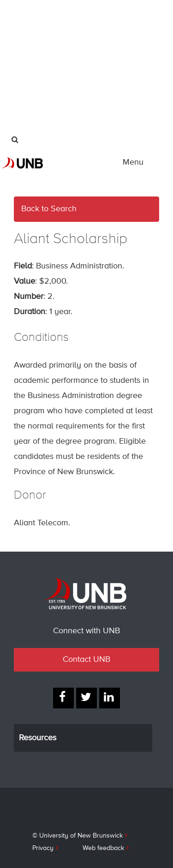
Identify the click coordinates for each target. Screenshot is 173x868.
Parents (25, 28)
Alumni (24, 46)
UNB (60, 86)
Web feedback (103, 848)
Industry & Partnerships (48, 65)
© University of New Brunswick (78, 836)
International (32, 9)
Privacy (43, 848)
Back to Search (49, 209)
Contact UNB (86, 660)
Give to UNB (32, 101)
